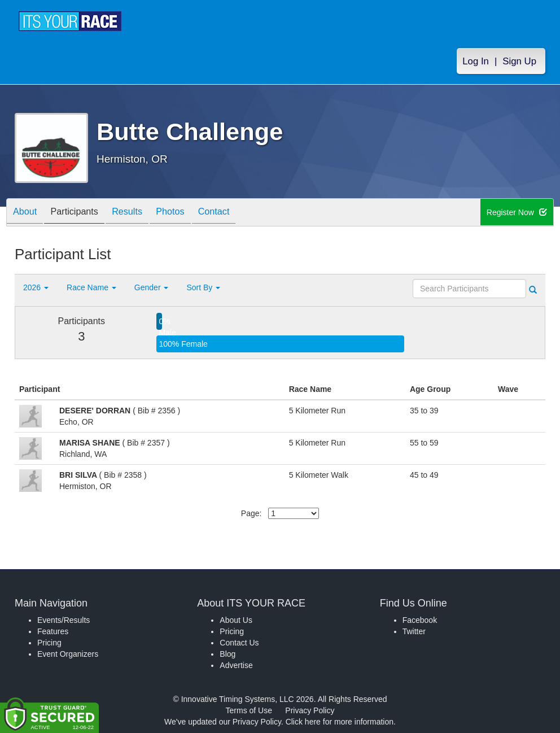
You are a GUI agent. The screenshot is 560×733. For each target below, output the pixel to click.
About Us (236, 620)
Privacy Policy (310, 710)
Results (142, 213)
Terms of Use (249, 710)
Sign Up (519, 63)
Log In (476, 63)
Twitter (414, 631)
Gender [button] (152, 287)
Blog (228, 654)
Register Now (517, 213)
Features (53, 631)
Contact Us (239, 643)
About (28, 213)
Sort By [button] (203, 287)
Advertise (236, 665)
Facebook (420, 620)
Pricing (49, 643)
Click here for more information (340, 722)
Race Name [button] (91, 287)
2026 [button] (36, 287)
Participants (83, 213)
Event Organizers (68, 654)
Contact (239, 213)
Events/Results (64, 620)
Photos (190, 213)
